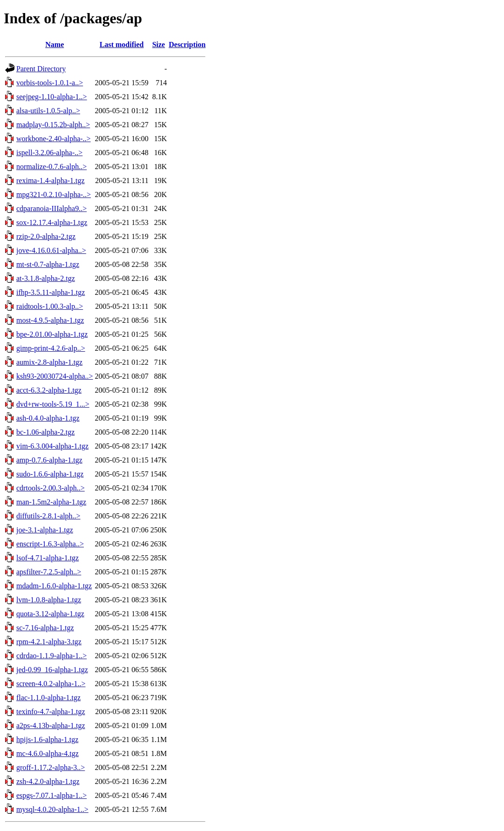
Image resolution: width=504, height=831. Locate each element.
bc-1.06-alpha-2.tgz (45, 432)
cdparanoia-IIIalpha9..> (51, 208)
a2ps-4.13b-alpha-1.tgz (51, 725)
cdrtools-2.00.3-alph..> (51, 488)
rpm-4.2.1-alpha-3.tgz (49, 642)
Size (159, 44)
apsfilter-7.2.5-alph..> (49, 572)
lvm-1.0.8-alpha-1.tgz (49, 600)
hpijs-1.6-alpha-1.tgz (47, 739)
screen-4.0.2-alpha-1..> (51, 684)
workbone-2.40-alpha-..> (54, 139)
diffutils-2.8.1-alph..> (48, 516)
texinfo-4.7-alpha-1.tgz (51, 712)
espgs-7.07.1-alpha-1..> (51, 795)
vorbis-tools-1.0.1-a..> (50, 83)
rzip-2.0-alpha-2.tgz (46, 236)
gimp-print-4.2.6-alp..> (51, 348)
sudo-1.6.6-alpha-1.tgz (50, 474)
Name (54, 44)
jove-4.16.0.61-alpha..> (51, 250)
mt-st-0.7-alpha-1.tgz (48, 264)
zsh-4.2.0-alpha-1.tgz (48, 781)
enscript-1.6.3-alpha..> (50, 544)
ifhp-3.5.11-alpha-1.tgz (51, 292)
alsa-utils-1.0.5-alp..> (48, 111)
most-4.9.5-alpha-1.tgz (50, 320)
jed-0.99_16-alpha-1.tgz (52, 670)
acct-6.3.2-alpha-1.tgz (49, 390)
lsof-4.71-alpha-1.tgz (48, 558)
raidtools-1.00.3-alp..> (50, 306)
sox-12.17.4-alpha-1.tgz (52, 222)
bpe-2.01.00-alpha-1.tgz (52, 334)
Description (187, 44)
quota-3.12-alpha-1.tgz (50, 614)
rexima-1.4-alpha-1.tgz (51, 181)
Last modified (122, 44)
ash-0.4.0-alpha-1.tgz (48, 418)
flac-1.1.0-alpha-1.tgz (48, 698)
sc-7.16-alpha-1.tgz (45, 628)
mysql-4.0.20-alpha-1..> (52, 809)
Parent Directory (41, 69)
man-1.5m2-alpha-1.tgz (51, 502)
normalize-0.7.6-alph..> (51, 167)
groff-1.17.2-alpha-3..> (51, 767)
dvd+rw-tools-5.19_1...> (53, 404)
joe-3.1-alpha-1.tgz (45, 530)
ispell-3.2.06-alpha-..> (49, 153)
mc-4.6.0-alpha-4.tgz (48, 753)
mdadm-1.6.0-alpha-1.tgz (54, 586)
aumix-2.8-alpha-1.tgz (49, 362)
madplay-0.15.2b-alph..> (53, 125)
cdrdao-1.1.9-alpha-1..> (51, 656)
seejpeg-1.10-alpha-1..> (52, 97)
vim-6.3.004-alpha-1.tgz (52, 446)
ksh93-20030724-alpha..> (55, 376)
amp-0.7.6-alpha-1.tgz (49, 460)
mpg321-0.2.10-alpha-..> (54, 194)
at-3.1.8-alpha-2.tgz (46, 278)
